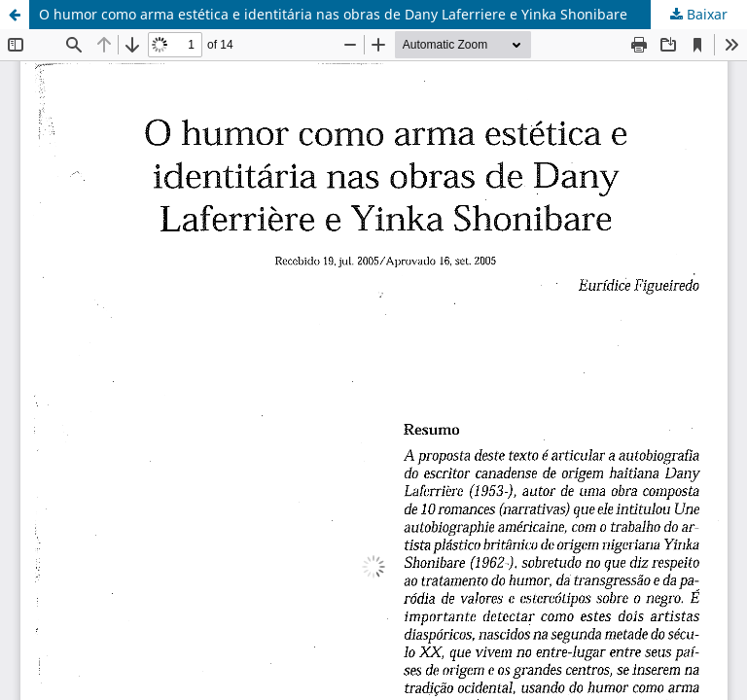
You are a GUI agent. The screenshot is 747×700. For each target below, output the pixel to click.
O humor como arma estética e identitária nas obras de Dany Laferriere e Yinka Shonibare (333, 14)
